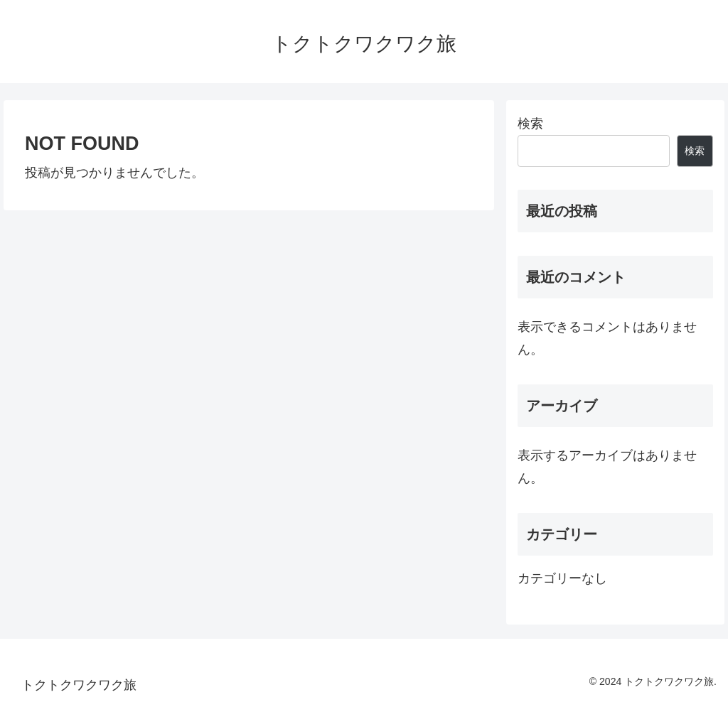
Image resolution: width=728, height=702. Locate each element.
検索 (530, 124)
